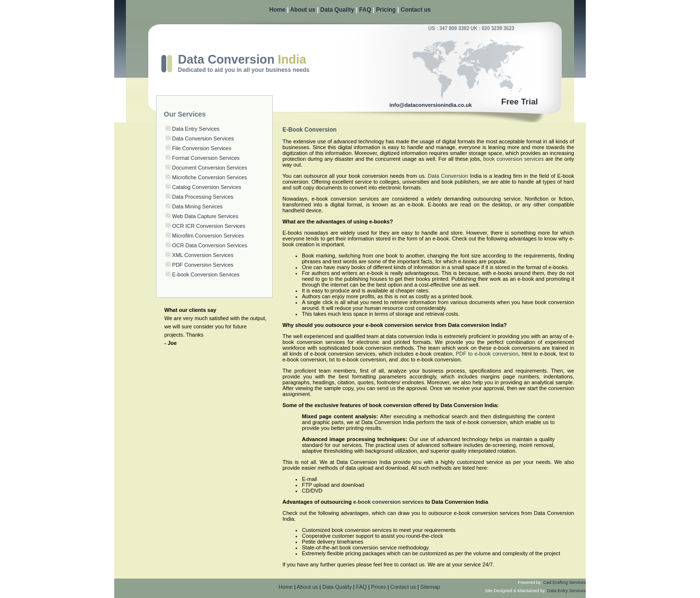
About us (303, 10)
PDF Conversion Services (203, 265)
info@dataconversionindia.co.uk (431, 105)
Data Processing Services (203, 197)
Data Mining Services (197, 206)
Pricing (386, 10)
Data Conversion (448, 176)
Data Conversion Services (203, 138)
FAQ (365, 10)
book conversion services (514, 159)
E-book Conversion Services (206, 274)
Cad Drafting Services (564, 582)
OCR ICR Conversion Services (209, 226)
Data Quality (337, 10)
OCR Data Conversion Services (210, 245)
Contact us (416, 10)
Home (277, 10)
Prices (379, 587)
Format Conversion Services (206, 158)
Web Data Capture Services (205, 216)
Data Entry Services (196, 129)
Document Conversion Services (210, 168)
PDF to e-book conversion (487, 354)
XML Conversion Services (203, 255)
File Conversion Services (202, 148)
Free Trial (520, 102)
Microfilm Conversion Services (208, 236)
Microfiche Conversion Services (210, 177)
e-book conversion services (388, 502)
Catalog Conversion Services (207, 187)
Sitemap (430, 587)
